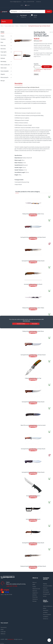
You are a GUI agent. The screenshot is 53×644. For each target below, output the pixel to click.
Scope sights (4, 52)
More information (26, 321)
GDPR (34, 585)
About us (35, 583)
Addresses (3, 634)
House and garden (5, 71)
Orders (2, 630)
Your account (4, 623)
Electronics (3, 49)
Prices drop (35, 597)
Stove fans (3, 46)
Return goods (46, 592)
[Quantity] (37, 67)
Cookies (34, 587)
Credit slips (3, 632)
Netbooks (3, 58)
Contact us (39, 2)
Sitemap (34, 601)
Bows (2, 42)
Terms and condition (48, 586)
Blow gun (3, 81)
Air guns (2, 36)
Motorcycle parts (5, 77)
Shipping (45, 584)
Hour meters (3, 55)
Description (19, 83)
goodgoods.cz (11, 639)
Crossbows (3, 39)
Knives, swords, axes (5, 65)
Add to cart (47, 67)
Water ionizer (4, 68)
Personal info (4, 628)
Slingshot (3, 74)
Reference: (37, 41)
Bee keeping (3, 62)
